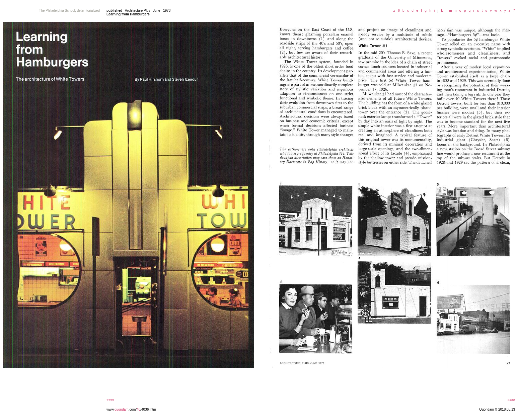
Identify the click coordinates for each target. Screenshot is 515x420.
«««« (110, 400)
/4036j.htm (148, 409)
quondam (122, 409)
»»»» (511, 400)
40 (138, 409)
